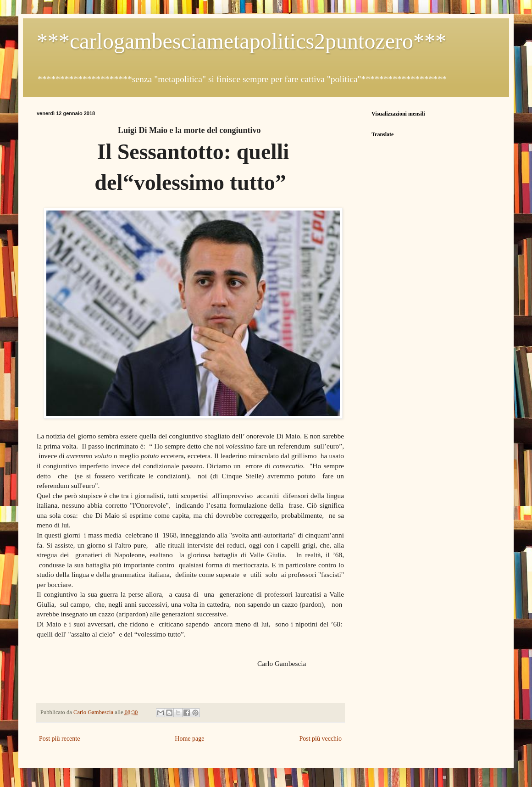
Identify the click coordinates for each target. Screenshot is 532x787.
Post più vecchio (320, 739)
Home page (189, 739)
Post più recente (59, 739)
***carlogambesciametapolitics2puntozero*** (241, 41)
